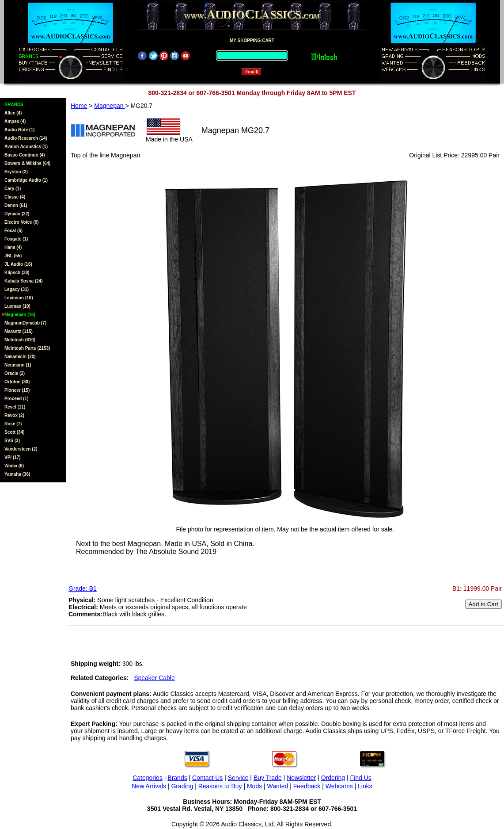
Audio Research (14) (26, 138)
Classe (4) (15, 197)
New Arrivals (149, 786)
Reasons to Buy (220, 786)
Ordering (333, 778)
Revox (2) (14, 415)
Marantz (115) (19, 331)
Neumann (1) (18, 365)
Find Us (361, 778)
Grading (182, 786)
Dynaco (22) (17, 214)
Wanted (278, 786)
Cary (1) (13, 189)
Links (365, 786)
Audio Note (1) (19, 130)
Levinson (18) (19, 298)
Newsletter (301, 778)
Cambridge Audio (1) (26, 180)
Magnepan (110, 106)
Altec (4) (13, 113)
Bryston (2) (16, 172)
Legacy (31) (17, 289)
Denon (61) (16, 205)
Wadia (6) (14, 466)
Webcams (339, 786)
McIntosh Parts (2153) (27, 348)
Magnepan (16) (20, 315)
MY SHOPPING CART (252, 40)
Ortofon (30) (17, 382)
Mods (254, 786)
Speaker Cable (154, 678)
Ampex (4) (15, 121)
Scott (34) (15, 432)
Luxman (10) (17, 306)
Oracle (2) (15, 373)
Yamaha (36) (17, 474)
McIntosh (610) (20, 340)
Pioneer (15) (17, 390)
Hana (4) (13, 247)
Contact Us (207, 778)
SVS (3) (12, 441)
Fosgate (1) (16, 239)
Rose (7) (13, 424)
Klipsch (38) (17, 273)
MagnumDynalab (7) (25, 323)
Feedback (307, 786)
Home (79, 106)
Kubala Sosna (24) (24, 281)
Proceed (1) (16, 399)
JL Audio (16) (18, 264)
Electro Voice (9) (22, 222)
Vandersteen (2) (21, 449)
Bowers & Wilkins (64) (27, 163)
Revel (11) (15, 407)
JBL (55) (13, 256)
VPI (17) (13, 457)
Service (238, 778)
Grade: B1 (83, 588)
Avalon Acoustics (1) (26, 147)
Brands (177, 778)
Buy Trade (268, 778)
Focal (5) (13, 231)
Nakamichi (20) (20, 357)
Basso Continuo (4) (25, 155)
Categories (148, 778)
